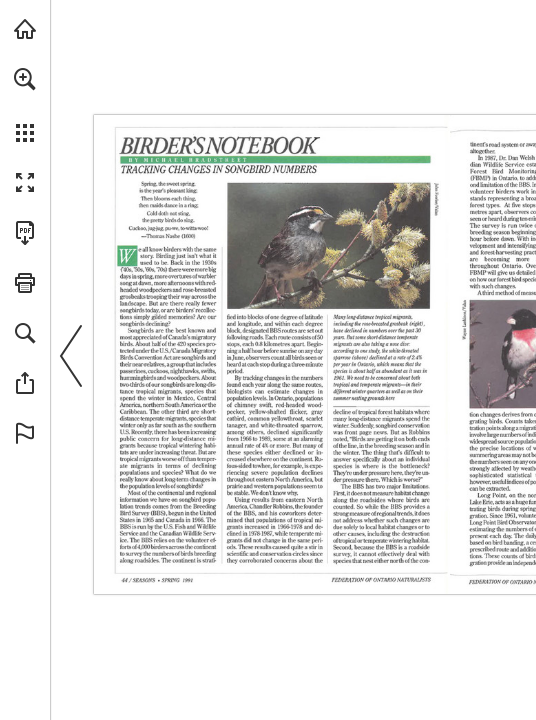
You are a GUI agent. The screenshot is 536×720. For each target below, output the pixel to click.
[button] (25, 79)
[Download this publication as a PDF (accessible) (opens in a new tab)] (25, 233)
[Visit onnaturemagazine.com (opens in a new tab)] (25, 29)
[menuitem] (25, 105)
